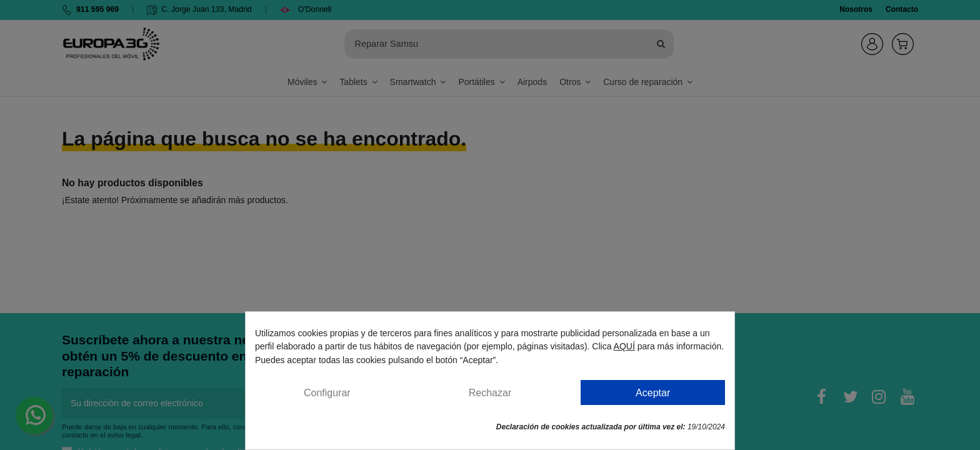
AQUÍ (624, 346)
